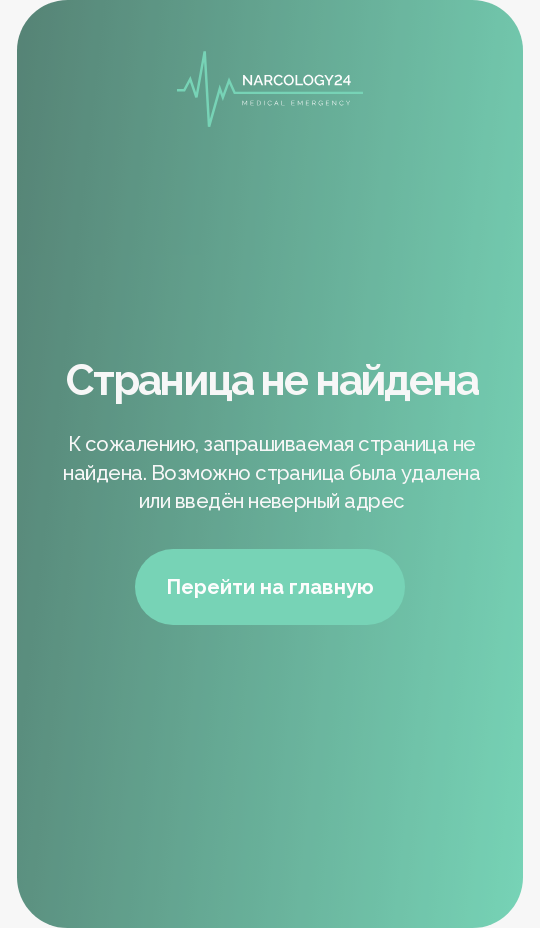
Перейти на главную (270, 587)
